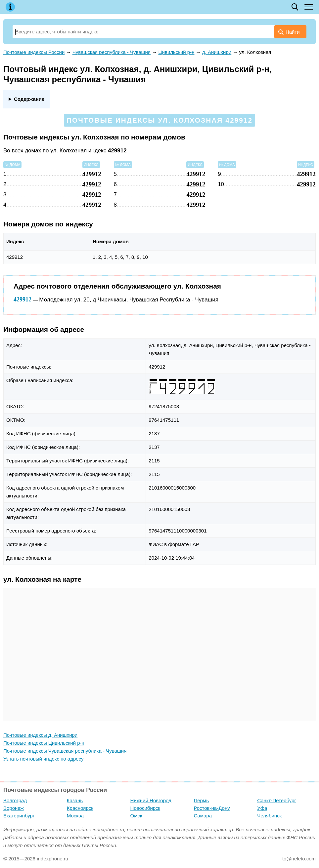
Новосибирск (145, 808)
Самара (203, 816)
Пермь (201, 800)
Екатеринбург (19, 816)
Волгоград (15, 800)
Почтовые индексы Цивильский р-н (44, 743)
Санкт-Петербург (277, 800)
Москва (75, 816)
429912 (23, 299)
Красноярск (80, 808)
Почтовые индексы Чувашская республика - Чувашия (65, 751)
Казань (75, 800)
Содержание (29, 99)
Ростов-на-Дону (212, 808)
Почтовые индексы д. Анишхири (40, 735)
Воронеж (14, 808)
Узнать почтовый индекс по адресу (44, 759)
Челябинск (269, 816)
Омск (136, 816)
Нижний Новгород (151, 800)
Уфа (262, 808)
